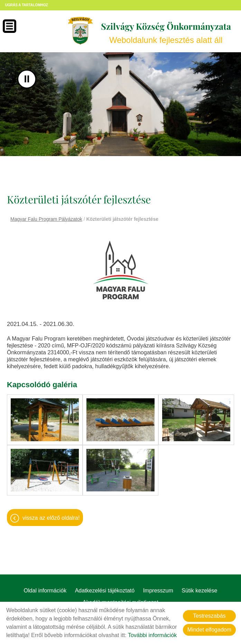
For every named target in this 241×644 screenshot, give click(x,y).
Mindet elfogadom (209, 630)
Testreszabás (209, 616)
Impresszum (158, 590)
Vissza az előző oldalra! (51, 517)
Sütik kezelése (199, 590)
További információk (152, 635)
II (27, 79)
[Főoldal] (80, 31)
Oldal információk (45, 590)
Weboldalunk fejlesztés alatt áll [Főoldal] (166, 33)
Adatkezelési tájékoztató (105, 590)
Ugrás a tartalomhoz (27, 5)
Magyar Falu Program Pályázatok (46, 219)
